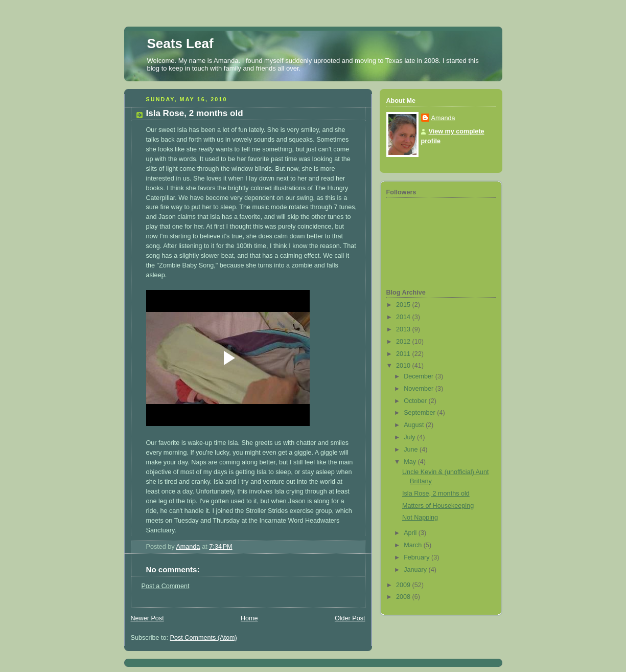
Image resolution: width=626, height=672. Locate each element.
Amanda (443, 118)
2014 (404, 317)
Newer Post (147, 618)
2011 (404, 354)
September (420, 413)
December (420, 376)
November (420, 389)
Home (249, 618)
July (410, 437)
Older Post (350, 618)
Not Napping (420, 518)
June (412, 450)
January (416, 570)
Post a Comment (166, 586)
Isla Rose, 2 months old (436, 494)
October (416, 401)
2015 (404, 305)
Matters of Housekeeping (438, 506)
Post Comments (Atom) (204, 638)
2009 (404, 585)
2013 (404, 329)
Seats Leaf (180, 43)
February (418, 557)
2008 (404, 597)
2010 (404, 366)
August (415, 425)
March (414, 545)
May (411, 462)
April (411, 533)
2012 (404, 342)
